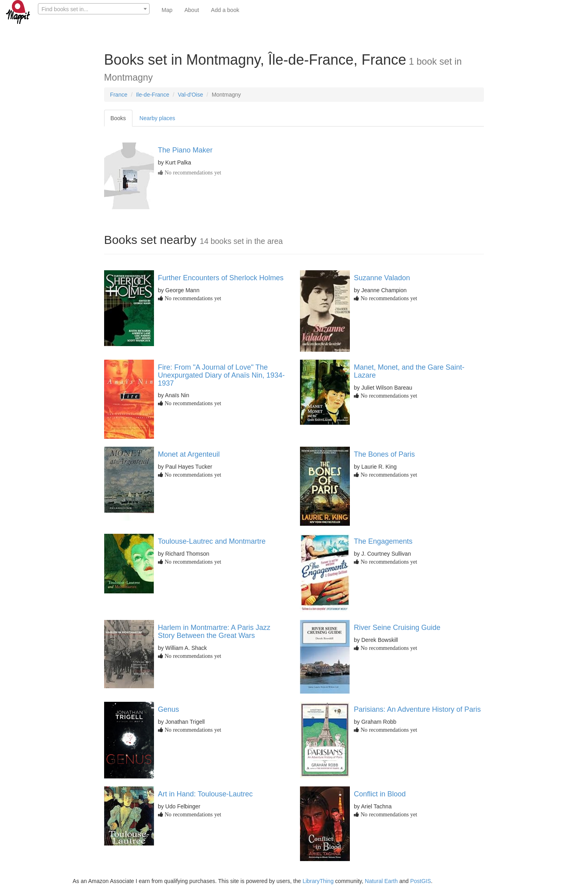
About (192, 10)
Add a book (225, 10)
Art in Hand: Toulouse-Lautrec (205, 794)
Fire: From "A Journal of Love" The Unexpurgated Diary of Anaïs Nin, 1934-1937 (221, 375)
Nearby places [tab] (158, 118)
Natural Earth (381, 881)
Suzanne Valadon (382, 278)
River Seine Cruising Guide (397, 628)
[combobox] (94, 9)
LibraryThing (318, 881)
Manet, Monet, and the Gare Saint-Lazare (409, 371)
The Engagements (383, 541)
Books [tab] (118, 118)
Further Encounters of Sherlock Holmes (221, 278)
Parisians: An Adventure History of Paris (417, 709)
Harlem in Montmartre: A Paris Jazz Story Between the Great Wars (214, 632)
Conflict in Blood (380, 794)
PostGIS (420, 881)
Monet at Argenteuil (189, 454)
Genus (169, 709)
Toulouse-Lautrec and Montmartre (212, 541)
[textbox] (94, 9)
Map (167, 10)
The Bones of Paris (384, 454)
